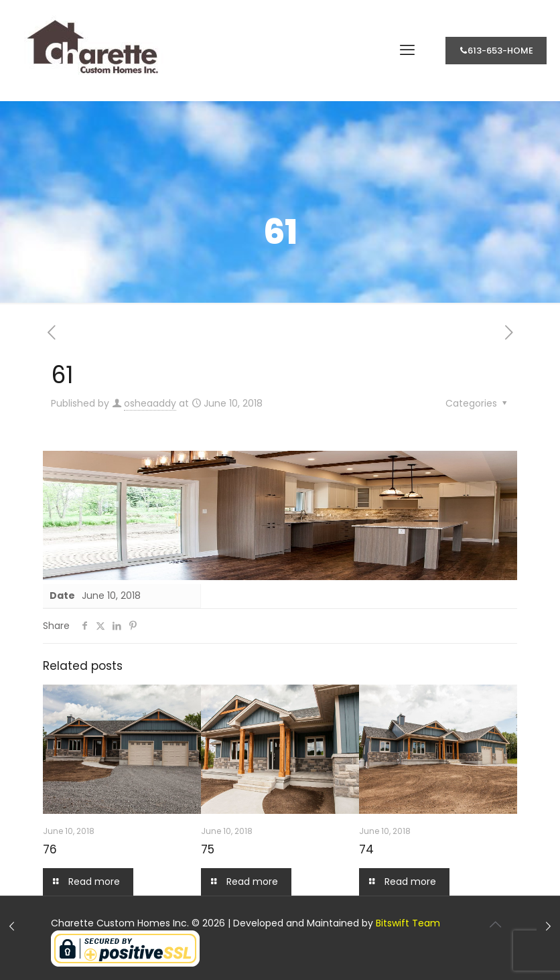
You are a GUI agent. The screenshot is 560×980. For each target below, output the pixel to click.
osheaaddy (150, 403)
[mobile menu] (407, 50)
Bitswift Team (408, 923)
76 (50, 849)
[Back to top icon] (495, 924)
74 (366, 849)
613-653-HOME (496, 51)
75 (208, 849)
